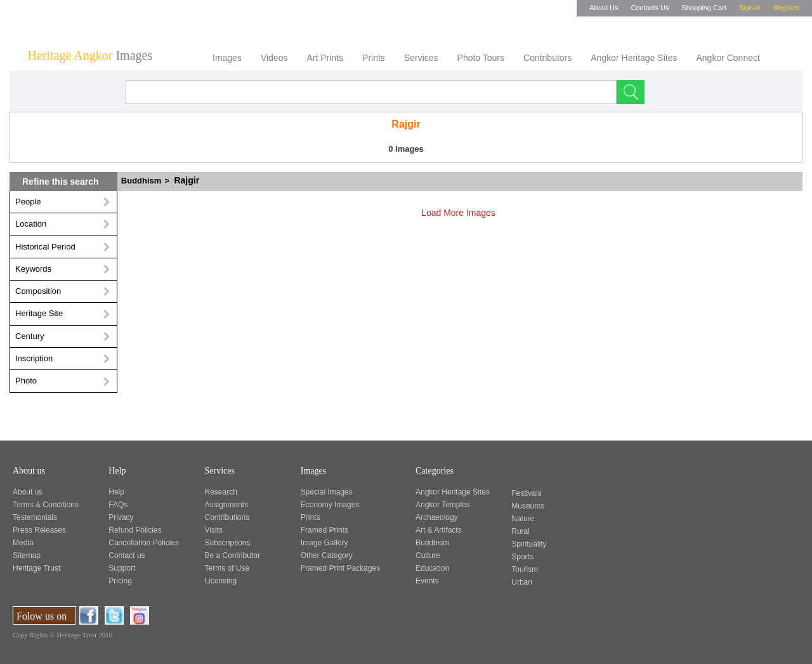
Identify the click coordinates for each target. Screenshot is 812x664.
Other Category (327, 555)
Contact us (127, 555)
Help (116, 492)
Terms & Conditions (46, 505)
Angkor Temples (443, 505)
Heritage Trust (36, 568)
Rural (521, 531)
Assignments (227, 505)
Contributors (547, 58)
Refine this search (61, 182)
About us (28, 492)
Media (23, 543)
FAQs (118, 505)
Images (227, 58)
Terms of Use (227, 568)
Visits (214, 530)
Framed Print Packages (340, 568)
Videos (274, 58)
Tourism (525, 569)
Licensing (221, 581)
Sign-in (750, 8)
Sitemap (27, 555)
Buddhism (152, 181)
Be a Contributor (232, 555)
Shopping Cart (704, 8)
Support (122, 568)
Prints (374, 58)
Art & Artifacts (439, 530)
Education (432, 568)
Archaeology (437, 517)
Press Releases (39, 530)
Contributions (227, 517)
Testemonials (35, 517)
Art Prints (325, 58)
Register (786, 8)
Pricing (120, 581)
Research (221, 492)
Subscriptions (228, 543)
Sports (522, 557)
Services (421, 58)
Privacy (121, 517)
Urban (522, 582)
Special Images (327, 492)
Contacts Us (650, 8)
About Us (604, 8)
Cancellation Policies (144, 543)
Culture (428, 555)
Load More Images (463, 213)
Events (427, 581)
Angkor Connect (728, 58)
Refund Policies (135, 530)
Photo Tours (481, 58)
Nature (523, 519)
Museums (528, 506)
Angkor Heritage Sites (634, 58)
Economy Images (330, 505)
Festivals (526, 493)
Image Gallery (324, 543)
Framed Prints (324, 530)
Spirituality (529, 544)
